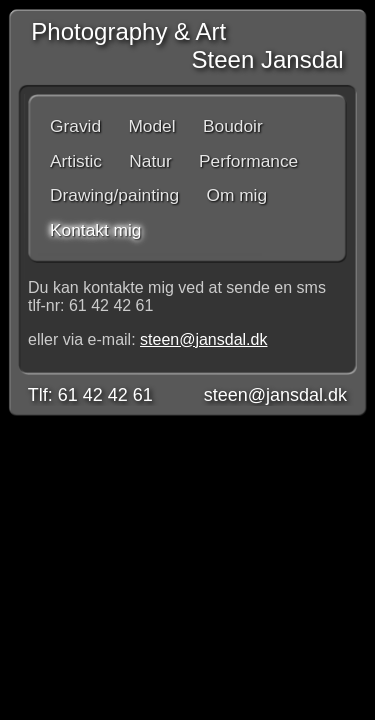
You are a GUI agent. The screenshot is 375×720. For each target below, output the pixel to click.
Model (151, 126)
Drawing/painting (114, 195)
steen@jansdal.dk (203, 339)
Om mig (236, 195)
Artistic (76, 161)
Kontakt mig (96, 230)
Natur (150, 161)
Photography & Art (122, 31)
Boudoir (233, 126)
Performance (248, 161)
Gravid (75, 126)
